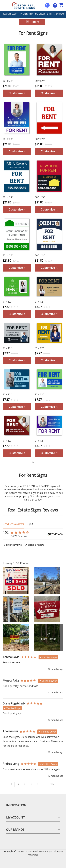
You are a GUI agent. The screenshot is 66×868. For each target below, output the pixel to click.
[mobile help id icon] (47, 5)
